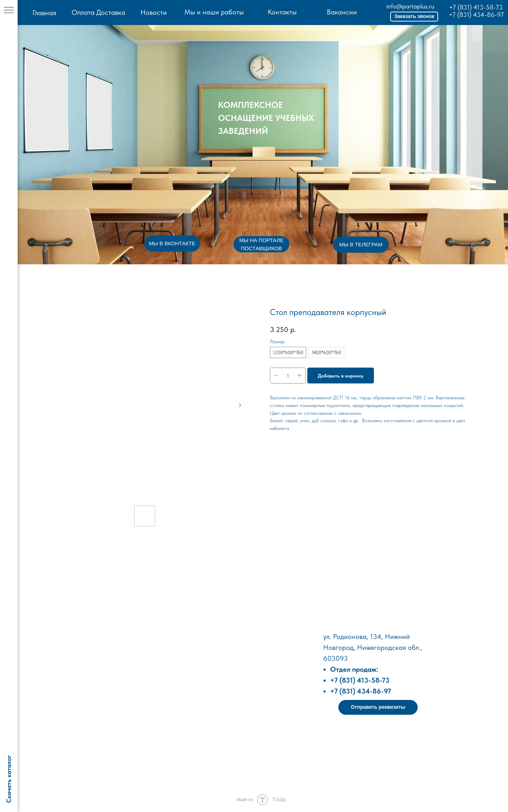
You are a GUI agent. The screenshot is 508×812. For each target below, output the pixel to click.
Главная (44, 13)
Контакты (282, 12)
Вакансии (342, 12)
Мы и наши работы (214, 12)
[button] (414, 17)
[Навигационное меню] (9, 11)
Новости (154, 12)
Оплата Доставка (98, 12)
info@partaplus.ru (410, 6)
